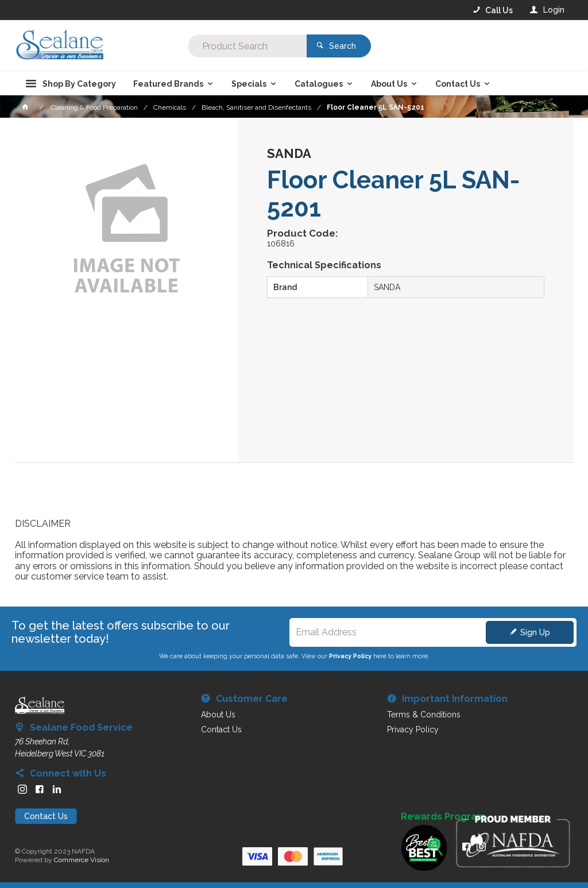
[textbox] (248, 46)
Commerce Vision (82, 860)
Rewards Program (443, 817)
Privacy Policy (350, 656)
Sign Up (535, 632)
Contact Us (46, 816)
